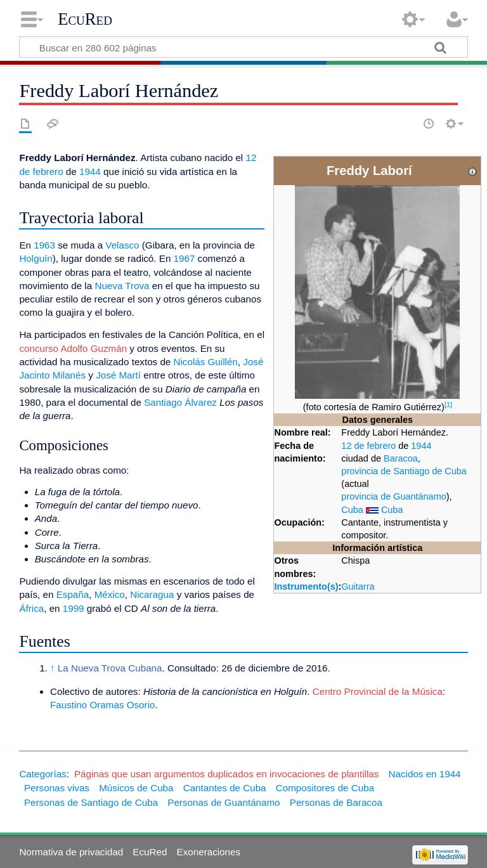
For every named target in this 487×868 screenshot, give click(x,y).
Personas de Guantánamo (224, 802)
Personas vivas (57, 788)
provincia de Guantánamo (393, 496)
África (31, 608)
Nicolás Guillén (206, 362)
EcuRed (85, 19)
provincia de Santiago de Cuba (404, 471)
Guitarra (358, 586)
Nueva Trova (122, 286)
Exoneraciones (209, 852)
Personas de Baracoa (336, 802)
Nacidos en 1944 (425, 774)
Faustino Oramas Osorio (102, 705)
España (73, 594)
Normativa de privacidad (71, 852)
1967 (185, 258)
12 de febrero (368, 446)
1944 (421, 446)
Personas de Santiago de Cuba (91, 802)
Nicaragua (152, 594)
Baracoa (401, 458)
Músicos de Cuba (136, 788)
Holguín (36, 258)
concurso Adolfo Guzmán (73, 348)
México (110, 594)
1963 (44, 245)
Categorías (42, 774)
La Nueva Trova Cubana (110, 668)
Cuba (352, 510)
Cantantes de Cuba (225, 788)
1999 (74, 608)
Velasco (122, 245)
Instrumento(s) (306, 586)
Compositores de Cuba (325, 788)
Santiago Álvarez (180, 402)
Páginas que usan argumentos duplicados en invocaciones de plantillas (226, 774)
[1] (448, 405)
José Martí (118, 375)
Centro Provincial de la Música (378, 691)
